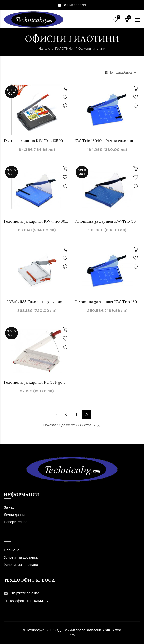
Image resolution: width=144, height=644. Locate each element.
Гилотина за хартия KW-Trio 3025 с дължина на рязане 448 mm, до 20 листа (37, 221)
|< (56, 414)
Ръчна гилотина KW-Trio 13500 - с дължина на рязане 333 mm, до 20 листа (37, 141)
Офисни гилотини (92, 49)
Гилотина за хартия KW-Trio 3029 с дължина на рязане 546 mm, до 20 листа (107, 221)
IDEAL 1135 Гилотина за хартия (37, 302)
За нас (9, 507)
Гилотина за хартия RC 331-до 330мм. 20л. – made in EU (37, 382)
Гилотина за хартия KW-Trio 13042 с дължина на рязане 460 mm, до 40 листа (107, 302)
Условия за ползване (21, 565)
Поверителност (16, 522)
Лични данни (14, 515)
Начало (44, 49)
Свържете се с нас (25, 593)
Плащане (12, 550)
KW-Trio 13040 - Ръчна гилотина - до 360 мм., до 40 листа (107, 141)
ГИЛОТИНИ (64, 49)
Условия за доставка (21, 557)
